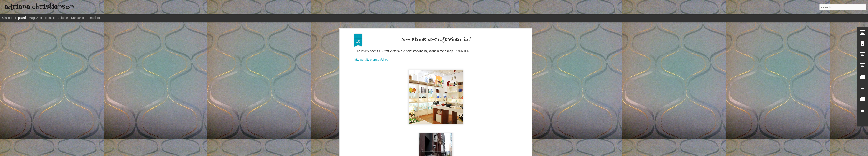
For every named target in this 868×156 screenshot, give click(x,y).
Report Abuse (504, 154)
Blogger (491, 154)
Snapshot (78, 18)
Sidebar (63, 18)
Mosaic (50, 18)
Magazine (35, 18)
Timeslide (93, 18)
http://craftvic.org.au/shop (371, 29)
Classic (7, 18)
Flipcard (20, 18)
